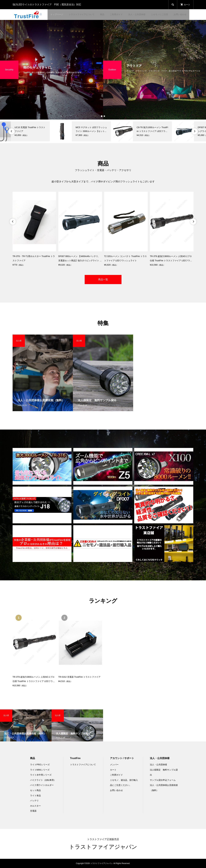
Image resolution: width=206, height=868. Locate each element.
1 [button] (102, 116)
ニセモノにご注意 (160, 14)
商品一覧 (103, 279)
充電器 (33, 811)
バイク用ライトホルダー (42, 785)
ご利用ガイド (116, 14)
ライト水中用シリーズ (41, 775)
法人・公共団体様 (137, 14)
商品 (102, 14)
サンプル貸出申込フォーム (163, 780)
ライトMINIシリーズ (40, 770)
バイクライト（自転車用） (43, 780)
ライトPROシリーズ (40, 765)
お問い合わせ (180, 14)
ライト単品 (35, 796)
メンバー (114, 765)
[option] (52, 70)
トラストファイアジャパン (103, 847)
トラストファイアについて (82, 14)
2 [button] (104, 116)
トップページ (57, 14)
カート (113, 770)
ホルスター (35, 806)
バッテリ (34, 801)
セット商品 (35, 790)
